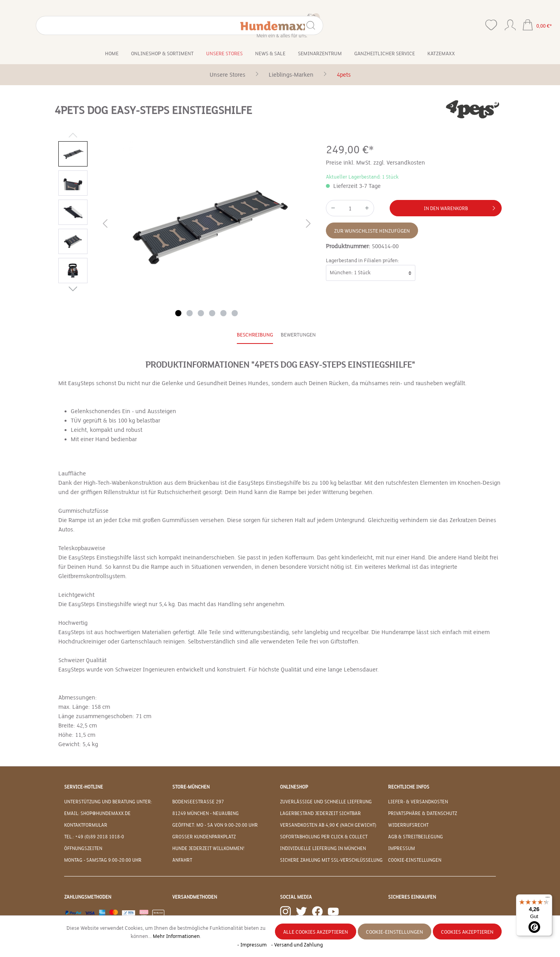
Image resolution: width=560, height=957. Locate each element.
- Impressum (253, 945)
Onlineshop (294, 787)
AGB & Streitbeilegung (416, 837)
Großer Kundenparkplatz (204, 837)
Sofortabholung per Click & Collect (324, 837)
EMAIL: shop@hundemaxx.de (97, 813)
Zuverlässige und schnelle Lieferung (326, 802)
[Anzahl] (350, 208)
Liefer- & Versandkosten (418, 802)
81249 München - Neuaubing (206, 813)
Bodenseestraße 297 (198, 802)
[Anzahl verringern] (333, 208)
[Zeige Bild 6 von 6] (235, 313)
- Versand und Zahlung (297, 945)
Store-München (191, 787)
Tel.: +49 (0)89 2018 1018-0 (94, 837)
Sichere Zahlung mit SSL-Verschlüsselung (331, 860)
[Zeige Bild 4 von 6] (212, 313)
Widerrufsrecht (408, 825)
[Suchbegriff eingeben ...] (67, 25)
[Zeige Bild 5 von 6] (224, 313)
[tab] (255, 336)
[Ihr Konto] (510, 23)
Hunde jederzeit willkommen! (208, 848)
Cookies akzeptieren (467, 932)
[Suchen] (112, 25)
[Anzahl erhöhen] (367, 208)
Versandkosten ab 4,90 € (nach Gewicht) (328, 825)
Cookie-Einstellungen (415, 860)
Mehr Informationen (176, 936)
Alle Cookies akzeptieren (316, 932)
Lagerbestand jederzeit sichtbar (320, 813)
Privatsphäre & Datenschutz (423, 813)
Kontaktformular (86, 825)
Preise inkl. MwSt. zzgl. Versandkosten (375, 163)
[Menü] (548, 899)
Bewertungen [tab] (298, 335)
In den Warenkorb (461, 207)
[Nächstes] (308, 225)
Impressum (402, 848)
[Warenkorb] (537, 26)
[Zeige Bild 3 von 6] (201, 313)
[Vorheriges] (105, 225)
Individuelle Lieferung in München (323, 848)
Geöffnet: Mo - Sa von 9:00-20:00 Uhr (215, 825)
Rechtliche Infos (409, 787)
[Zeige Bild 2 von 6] (190, 313)
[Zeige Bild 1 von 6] (178, 313)
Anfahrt (182, 860)
